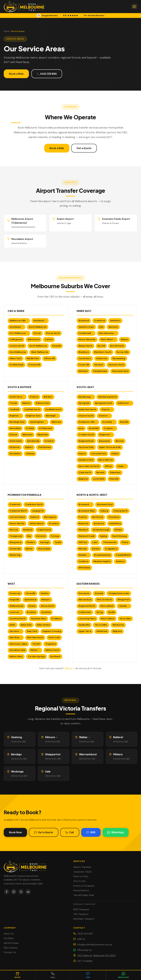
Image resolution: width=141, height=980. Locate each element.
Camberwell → (86, 335)
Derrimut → (16, 633)
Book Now (15, 834)
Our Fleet (9, 938)
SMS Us (81, 939)
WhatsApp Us (85, 950)
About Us (9, 934)
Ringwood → (106, 436)
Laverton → (16, 614)
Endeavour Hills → (88, 424)
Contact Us (10, 952)
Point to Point (81, 876)
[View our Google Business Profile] (70, 15)
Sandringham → (38, 424)
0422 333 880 (85, 934)
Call (70, 834)
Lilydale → (124, 608)
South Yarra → (17, 399)
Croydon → (110, 430)
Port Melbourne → (19, 335)
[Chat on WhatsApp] (123, 975)
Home (7, 31)
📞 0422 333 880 (47, 74)
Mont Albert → (108, 341)
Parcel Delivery (81, 890)
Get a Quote (84, 148)
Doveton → (104, 418)
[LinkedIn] (28, 892)
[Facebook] (7, 892)
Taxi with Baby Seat (84, 895)
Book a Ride (16, 74)
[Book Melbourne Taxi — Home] (24, 7)
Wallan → (85, 739)
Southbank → (17, 329)
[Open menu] (134, 7)
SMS (91, 834)
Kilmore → (52, 739)
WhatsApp (116, 834)
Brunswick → (85, 506)
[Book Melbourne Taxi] (36, 866)
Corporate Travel (82, 872)
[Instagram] (14, 892)
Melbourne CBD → (19, 322)
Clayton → (107, 411)
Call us (68, 668)
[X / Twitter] (21, 892)
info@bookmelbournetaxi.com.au (95, 945)
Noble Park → (125, 405)
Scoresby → (108, 424)
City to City (80, 881)
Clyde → (122, 468)
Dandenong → (86, 399)
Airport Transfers (82, 867)
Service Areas (11, 943)
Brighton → (15, 418)
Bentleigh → (52, 418)
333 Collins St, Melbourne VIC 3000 (96, 956)
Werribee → (16, 639)
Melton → (35, 652)
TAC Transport (81, 914)
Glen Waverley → (108, 335)
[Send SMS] (88, 975)
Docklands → (40, 322)
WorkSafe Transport (84, 919)
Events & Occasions (84, 886)
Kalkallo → (84, 557)
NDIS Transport (81, 910)
